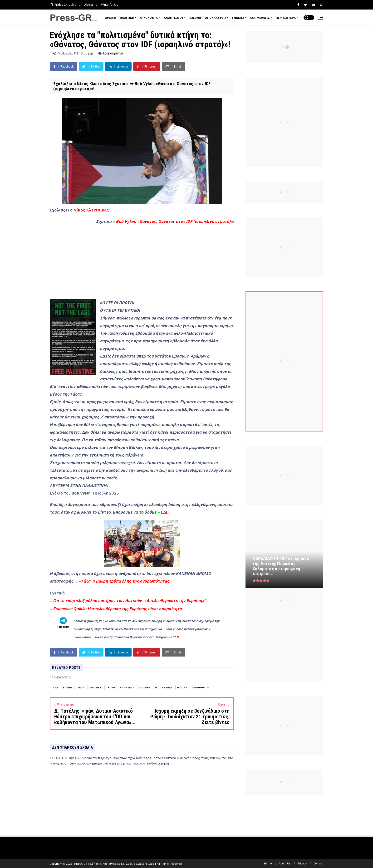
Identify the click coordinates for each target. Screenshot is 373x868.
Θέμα (81, 688)
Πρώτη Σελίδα (164, 688)
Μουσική (145, 688)
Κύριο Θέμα (127, 688)
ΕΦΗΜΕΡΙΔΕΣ (260, 18)
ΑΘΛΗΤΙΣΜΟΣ (174, 18)
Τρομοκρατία (113, 53)
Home (268, 864)
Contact (318, 864)
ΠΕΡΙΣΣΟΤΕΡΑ (286, 18)
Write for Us (110, 5)
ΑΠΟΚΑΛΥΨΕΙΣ (216, 18)
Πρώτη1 (182, 688)
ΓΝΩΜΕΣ (238, 18)
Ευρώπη (68, 688)
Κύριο (111, 688)
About (89, 5)
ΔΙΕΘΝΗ (195, 18)
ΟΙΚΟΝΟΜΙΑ (149, 18)
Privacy (302, 864)
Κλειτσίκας (96, 688)
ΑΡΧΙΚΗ (110, 18)
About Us (285, 864)
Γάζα (55, 688)
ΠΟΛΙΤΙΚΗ (127, 18)
